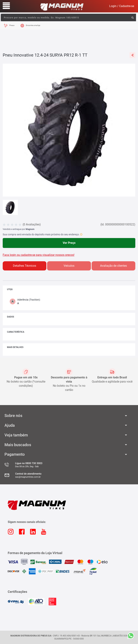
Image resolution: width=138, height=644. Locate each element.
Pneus (12, 25)
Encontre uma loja (33, 25)
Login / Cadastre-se (122, 6)
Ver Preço (69, 243)
